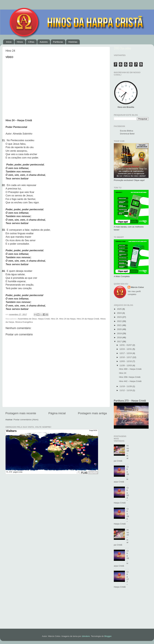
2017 (120, 341)
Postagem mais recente (21, 413)
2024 (120, 313)
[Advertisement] (131, 610)
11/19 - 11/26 (126, 386)
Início (9, 42)
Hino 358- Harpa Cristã (130, 377)
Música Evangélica (24, 322)
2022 (120, 321)
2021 (120, 325)
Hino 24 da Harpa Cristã (88, 319)
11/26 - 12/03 (126, 365)
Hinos (20, 42)
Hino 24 (55, 319)
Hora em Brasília (126, 107)
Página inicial (57, 413)
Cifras (31, 42)
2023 (120, 317)
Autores (44, 42)
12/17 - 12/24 (126, 353)
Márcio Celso (137, 287)
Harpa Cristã (44, 319)
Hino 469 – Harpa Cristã (130, 369)
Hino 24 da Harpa (67, 319)
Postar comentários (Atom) (26, 420)
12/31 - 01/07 (126, 345)
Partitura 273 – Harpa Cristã (130, 401)
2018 (120, 337)
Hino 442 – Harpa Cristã (130, 381)
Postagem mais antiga (92, 413)
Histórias (73, 42)
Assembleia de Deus (27, 319)
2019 (120, 333)
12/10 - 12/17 (126, 357)
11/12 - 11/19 (126, 390)
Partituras (58, 42)
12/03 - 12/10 (126, 361)
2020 (120, 329)
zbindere (86, 636)
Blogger (108, 636)
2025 (120, 309)
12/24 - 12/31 (126, 349)
